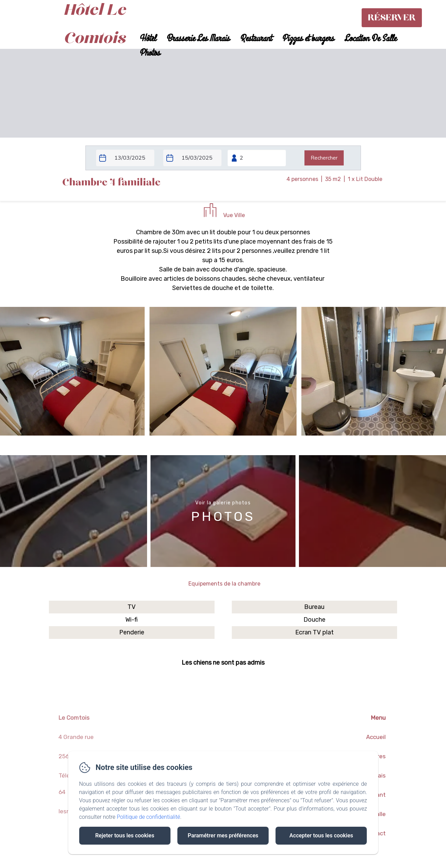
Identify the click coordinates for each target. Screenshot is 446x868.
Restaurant (256, 39)
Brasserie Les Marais (198, 39)
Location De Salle (370, 39)
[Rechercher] (324, 158)
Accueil (376, 737)
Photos (149, 53)
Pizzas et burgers (308, 39)
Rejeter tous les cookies (125, 835)
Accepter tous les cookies (321, 835)
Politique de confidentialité (148, 817)
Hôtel (147, 39)
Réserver (392, 18)
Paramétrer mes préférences (223, 835)
